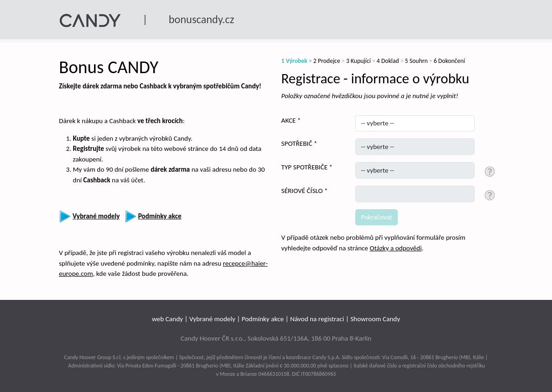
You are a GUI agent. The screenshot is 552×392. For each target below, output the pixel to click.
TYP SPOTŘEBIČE (304, 167)
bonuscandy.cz (201, 19)
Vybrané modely (212, 319)
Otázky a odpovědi (395, 248)
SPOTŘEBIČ (297, 143)
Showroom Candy (375, 319)
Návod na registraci (317, 319)
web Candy (167, 319)
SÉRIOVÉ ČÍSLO (302, 191)
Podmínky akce (263, 319)
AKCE (288, 120)
